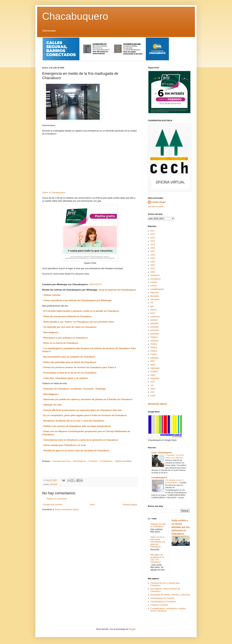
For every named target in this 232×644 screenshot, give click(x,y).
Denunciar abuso (157, 404)
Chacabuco (156, 279)
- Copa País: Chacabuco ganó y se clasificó (65, 378)
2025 (153, 272)
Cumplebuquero (159, 478)
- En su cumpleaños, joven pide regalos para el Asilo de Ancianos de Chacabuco (85, 415)
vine (152, 392)
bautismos (155, 275)
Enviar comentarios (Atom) (67, 510)
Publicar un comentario (57, 499)
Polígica (154, 337)
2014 (153, 241)
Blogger (132, 629)
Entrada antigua (130, 505)
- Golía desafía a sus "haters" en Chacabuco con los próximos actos (78, 322)
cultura (153, 286)
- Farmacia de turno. (61, 461)
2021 (153, 265)
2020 (153, 262)
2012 (153, 234)
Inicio (92, 505)
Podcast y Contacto (159, 605)
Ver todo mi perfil (155, 207)
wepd (153, 396)
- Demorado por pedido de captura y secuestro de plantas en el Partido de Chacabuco (87, 399)
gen (152, 306)
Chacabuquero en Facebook (163, 602)
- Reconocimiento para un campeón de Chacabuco (69, 357)
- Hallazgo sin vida (52, 405)
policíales (155, 330)
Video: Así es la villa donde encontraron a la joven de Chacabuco (158, 542)
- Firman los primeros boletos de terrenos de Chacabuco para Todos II (79, 367)
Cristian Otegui (158, 202)
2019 (153, 258)
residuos (154, 371)
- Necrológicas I (50, 332)
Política (154, 347)
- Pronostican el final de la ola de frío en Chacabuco (69, 373)
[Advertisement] (90, 164)
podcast (154, 320)
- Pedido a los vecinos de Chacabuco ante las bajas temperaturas (77, 426)
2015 (153, 245)
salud (153, 375)
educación (155, 299)
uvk (152, 385)
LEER (60, 31)
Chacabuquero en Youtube (162, 598)
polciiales (155, 324)
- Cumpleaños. (106, 461)
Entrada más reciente (53, 505)
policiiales (155, 334)
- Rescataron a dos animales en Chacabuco (65, 338)
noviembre (155, 317)
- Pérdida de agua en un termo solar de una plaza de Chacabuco (76, 451)
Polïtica (154, 351)
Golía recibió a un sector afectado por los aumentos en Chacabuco (181, 527)
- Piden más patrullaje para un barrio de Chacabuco (69, 362)
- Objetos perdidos (123, 461)
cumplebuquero (157, 289)
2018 (153, 255)
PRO (153, 361)
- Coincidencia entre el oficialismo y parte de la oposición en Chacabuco (80, 440)
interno (154, 310)
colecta (154, 282)
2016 (153, 248)
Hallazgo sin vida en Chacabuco (158, 525)
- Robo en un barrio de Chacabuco (60, 343)
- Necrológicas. (79, 461)
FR (152, 303)
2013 (153, 238)
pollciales (155, 358)
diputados (155, 296)
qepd (153, 365)
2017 (153, 251)
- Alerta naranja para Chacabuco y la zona (64, 445)
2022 (153, 268)
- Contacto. (93, 461)
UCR (153, 382)
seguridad (155, 378)
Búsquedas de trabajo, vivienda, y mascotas (170, 595)
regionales (155, 368)
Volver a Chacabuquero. (54, 192)
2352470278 (95, 284)
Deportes (155, 293)
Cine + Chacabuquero (162, 453)
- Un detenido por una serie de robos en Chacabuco (69, 327)
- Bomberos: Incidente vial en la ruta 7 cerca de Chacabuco (73, 421)
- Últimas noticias (51, 295)
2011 (153, 231)
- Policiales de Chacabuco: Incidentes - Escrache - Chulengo (74, 389)
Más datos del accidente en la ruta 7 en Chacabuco (157, 558)
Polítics (154, 354)
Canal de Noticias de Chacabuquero (117, 290)
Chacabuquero (75, 16)
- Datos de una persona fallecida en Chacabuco (67, 316)
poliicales (155, 341)
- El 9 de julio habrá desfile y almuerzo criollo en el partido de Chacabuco (81, 311)
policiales (54, 484)
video (153, 389)
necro (153, 313)
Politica (154, 344)
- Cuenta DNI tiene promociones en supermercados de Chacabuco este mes (82, 410)
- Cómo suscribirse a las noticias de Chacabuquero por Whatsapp (77, 300)
